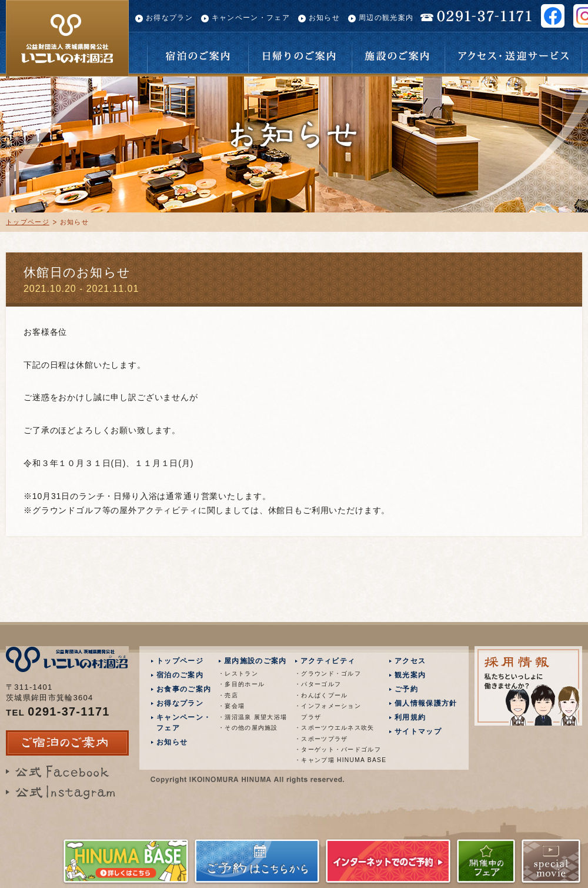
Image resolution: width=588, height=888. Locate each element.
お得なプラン (169, 18)
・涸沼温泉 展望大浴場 (253, 717)
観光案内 (410, 675)
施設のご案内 (398, 53)
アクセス (410, 661)
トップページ (28, 222)
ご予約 (406, 689)
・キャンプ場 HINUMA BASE (331, 760)
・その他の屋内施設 (248, 728)
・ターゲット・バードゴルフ (331, 749)
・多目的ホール (241, 684)
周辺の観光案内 (386, 18)
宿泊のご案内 (198, 53)
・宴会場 (231, 706)
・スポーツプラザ (321, 739)
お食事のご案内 (184, 689)
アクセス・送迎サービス (513, 53)
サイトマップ (418, 731)
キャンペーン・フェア (251, 18)
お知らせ (324, 18)
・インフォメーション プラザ (328, 711)
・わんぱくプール (321, 695)
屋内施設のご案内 (255, 661)
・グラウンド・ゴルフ (328, 674)
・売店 (228, 695)
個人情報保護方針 (426, 703)
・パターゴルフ (318, 684)
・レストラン (238, 674)
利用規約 (410, 717)
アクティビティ (328, 661)
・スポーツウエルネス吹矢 (331, 728)
